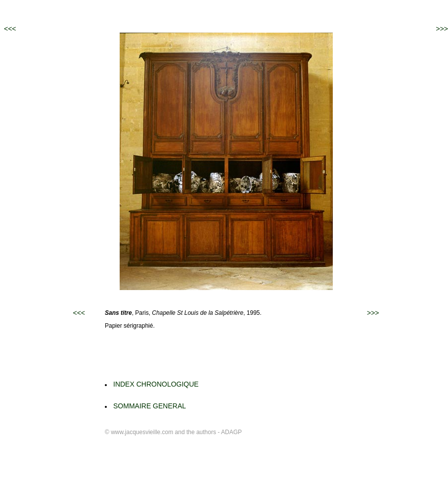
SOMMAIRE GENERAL (150, 406)
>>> (442, 29)
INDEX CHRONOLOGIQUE (156, 384)
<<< (10, 29)
